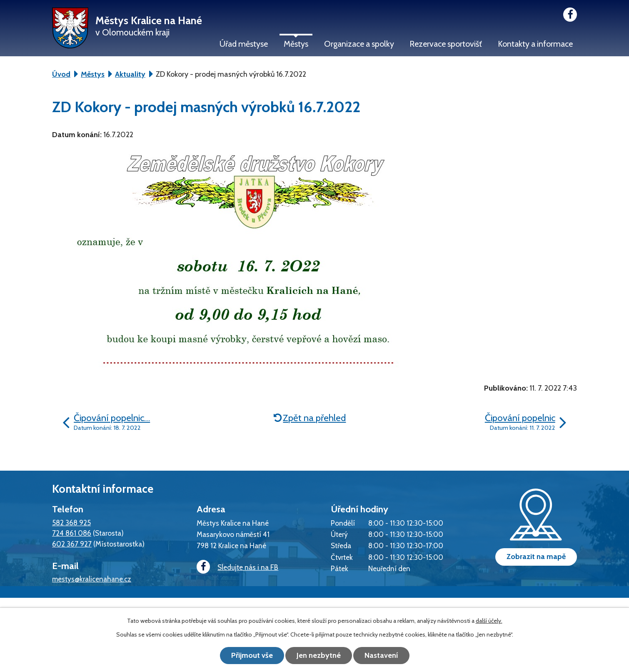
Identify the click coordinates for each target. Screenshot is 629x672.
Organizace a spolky (359, 44)
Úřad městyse (244, 44)
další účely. (489, 621)
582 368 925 (71, 523)
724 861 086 (72, 533)
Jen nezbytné (319, 655)
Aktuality (130, 74)
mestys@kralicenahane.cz (92, 579)
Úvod (61, 74)
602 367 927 (72, 544)
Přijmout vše (252, 655)
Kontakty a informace (535, 44)
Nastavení (381, 655)
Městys (296, 44)
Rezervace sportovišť (446, 44)
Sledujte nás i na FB (237, 567)
